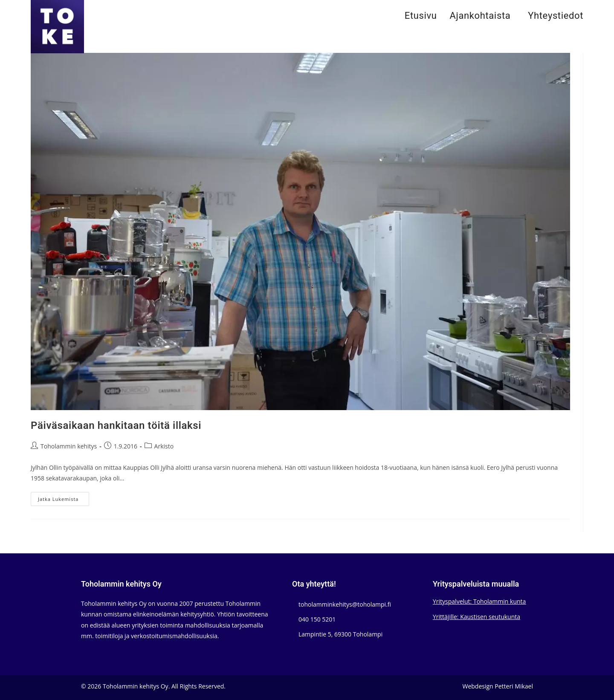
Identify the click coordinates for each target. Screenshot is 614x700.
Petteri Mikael (514, 686)
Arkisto (164, 446)
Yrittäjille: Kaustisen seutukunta (476, 617)
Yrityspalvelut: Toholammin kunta (479, 601)
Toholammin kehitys (69, 446)
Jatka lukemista (64, 500)
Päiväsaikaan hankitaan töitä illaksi (116, 426)
